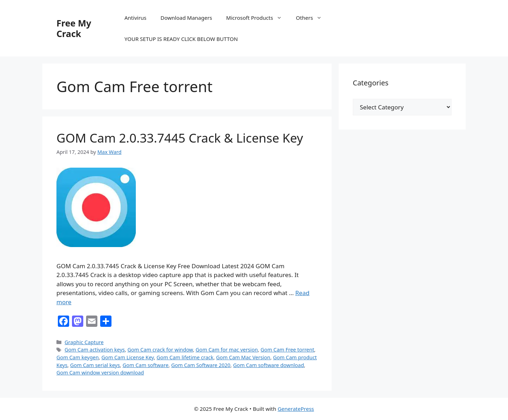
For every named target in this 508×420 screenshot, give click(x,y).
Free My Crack (74, 28)
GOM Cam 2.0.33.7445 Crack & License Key (180, 138)
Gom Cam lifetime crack (185, 357)
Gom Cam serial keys (95, 365)
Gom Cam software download (269, 365)
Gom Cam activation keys (95, 350)
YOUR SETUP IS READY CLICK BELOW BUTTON (181, 39)
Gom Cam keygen (78, 357)
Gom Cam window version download (100, 373)
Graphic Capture (84, 342)
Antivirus (135, 18)
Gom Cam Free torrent (288, 350)
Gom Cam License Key (128, 357)
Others (312, 18)
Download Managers (186, 18)
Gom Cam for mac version (227, 350)
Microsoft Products (258, 18)
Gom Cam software (145, 365)
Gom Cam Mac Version (243, 357)
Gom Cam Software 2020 (201, 365)
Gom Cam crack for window (160, 350)
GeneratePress (296, 409)
